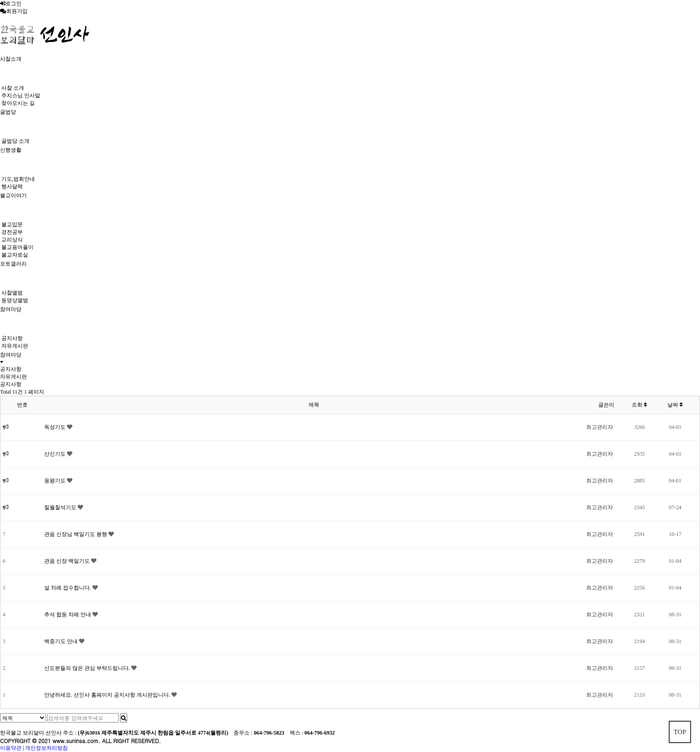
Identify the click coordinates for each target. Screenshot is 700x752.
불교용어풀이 (17, 247)
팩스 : (297, 733)
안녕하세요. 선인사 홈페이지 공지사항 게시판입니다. (108, 695)
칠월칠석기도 (61, 507)
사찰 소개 (13, 88)
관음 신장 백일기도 (68, 561)
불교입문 (12, 224)
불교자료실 (15, 255)
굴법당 (8, 112)
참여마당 (11, 309)
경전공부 (12, 232)
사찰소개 (11, 59)
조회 (640, 405)
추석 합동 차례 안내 (68, 615)
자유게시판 (15, 346)
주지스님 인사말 (21, 96)
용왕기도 (56, 481)
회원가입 (17, 11)
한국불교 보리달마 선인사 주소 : (38, 733)
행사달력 (12, 187)
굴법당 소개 (15, 141)
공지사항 (12, 338)
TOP (680, 732)
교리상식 (12, 240)
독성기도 (56, 427)
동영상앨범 (15, 300)
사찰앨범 (12, 293)
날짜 (675, 405)
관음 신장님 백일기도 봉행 (76, 534)
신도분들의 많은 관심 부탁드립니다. (88, 668)
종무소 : (244, 733)
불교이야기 (13, 195)
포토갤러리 (13, 264)
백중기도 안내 (62, 641)
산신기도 (56, 454)
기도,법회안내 (18, 179)
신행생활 (11, 150)
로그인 (13, 4)
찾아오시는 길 (18, 103)
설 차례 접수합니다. (68, 588)
